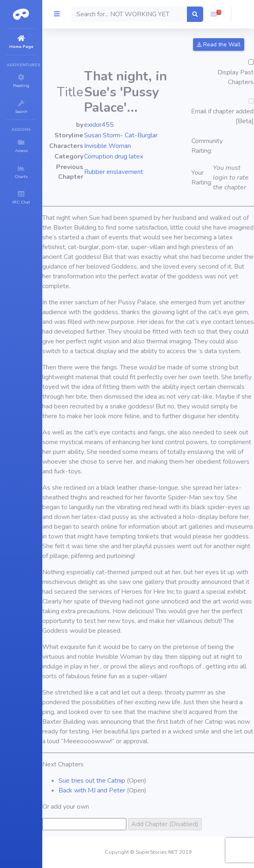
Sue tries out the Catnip (92, 781)
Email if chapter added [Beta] (222, 116)
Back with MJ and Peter (92, 790)
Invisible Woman (107, 146)
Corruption (99, 156)
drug (121, 156)
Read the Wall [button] (219, 44)
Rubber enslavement (114, 172)
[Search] (129, 14)
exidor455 (99, 125)
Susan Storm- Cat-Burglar (121, 135)
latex (136, 156)
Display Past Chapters (236, 77)
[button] (214, 14)
